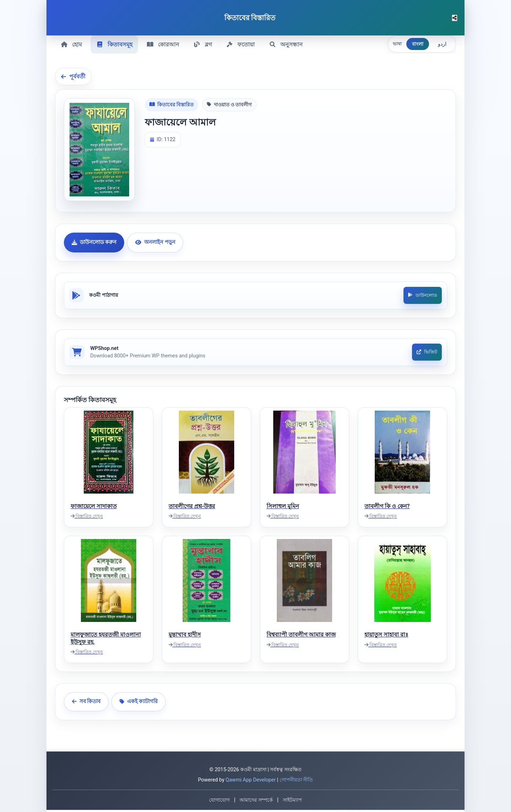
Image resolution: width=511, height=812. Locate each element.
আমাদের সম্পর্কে (256, 802)
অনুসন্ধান (290, 44)
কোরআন (165, 44)
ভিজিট (426, 354)
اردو (442, 44)
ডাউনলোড (422, 296)
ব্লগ (205, 44)
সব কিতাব (86, 704)
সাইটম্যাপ (292, 802)
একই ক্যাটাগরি (139, 704)
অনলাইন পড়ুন (155, 242)
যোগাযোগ (219, 802)
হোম (72, 44)
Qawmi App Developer (251, 782)
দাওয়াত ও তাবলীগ (229, 104)
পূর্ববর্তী (73, 76)
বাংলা (418, 44)
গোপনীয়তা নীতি (296, 782)
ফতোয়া (244, 44)
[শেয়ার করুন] (455, 18)
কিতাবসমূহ (115, 44)
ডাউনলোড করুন (94, 242)
